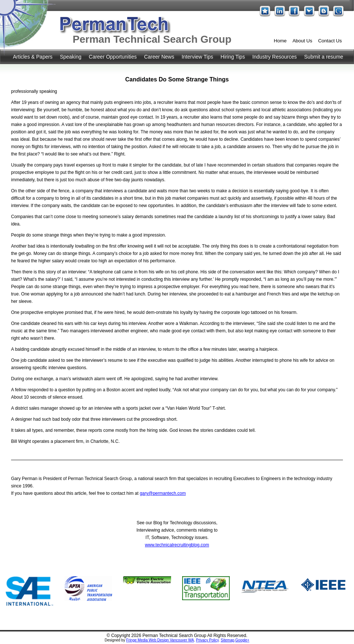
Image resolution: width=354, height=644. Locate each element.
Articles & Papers (33, 57)
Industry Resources (275, 57)
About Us (302, 41)
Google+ (242, 640)
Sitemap (228, 640)
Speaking (70, 57)
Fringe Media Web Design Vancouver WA (160, 640)
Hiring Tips (233, 57)
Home (280, 41)
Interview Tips (197, 57)
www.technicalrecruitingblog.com (177, 545)
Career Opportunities (113, 57)
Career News (159, 57)
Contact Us (330, 41)
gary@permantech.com (163, 493)
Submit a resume (324, 57)
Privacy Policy (208, 640)
